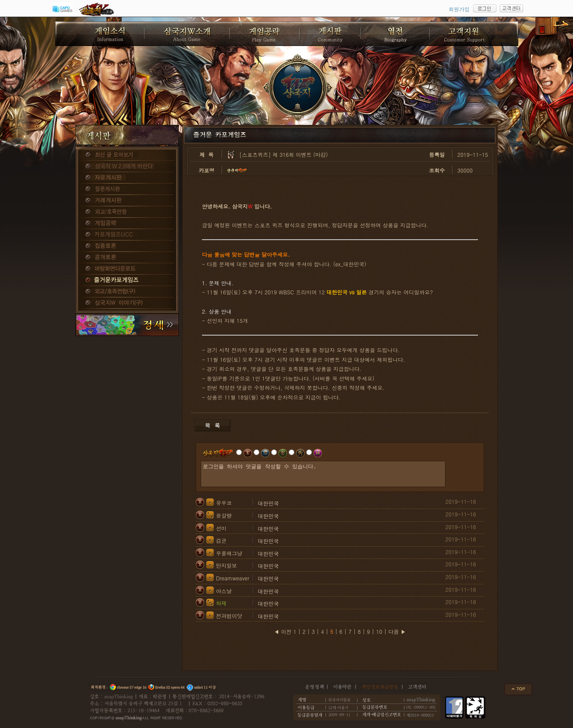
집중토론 (127, 246)
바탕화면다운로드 (127, 269)
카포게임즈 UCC (127, 235)
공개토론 (127, 258)
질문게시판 (127, 189)
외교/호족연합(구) (127, 292)
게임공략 (127, 223)
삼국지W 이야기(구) (127, 303)
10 (379, 631)
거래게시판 (127, 201)
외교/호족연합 (127, 212)
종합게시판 (127, 155)
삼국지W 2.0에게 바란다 (127, 166)
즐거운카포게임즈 (127, 280)
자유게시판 (127, 178)
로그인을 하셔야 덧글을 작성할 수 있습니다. (323, 474)
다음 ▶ (397, 631)
